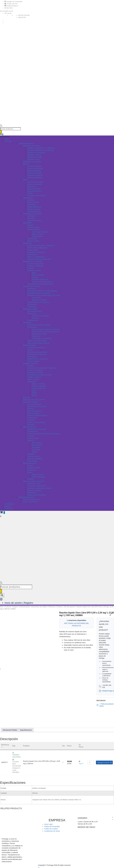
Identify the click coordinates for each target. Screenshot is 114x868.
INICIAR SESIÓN (24, 15)
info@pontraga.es (12, 6)
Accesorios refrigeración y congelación (41, 245)
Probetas (30, 479)
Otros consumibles (34, 230)
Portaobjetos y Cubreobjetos (42, 338)
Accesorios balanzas (35, 166)
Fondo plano (36, 450)
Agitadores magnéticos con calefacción (41, 148)
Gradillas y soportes (34, 377)
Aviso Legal (48, 824)
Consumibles (27, 223)
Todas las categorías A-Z (31, 499)
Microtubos (31, 218)
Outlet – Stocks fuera (30, 502)
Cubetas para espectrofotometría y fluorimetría (44, 434)
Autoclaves (31, 200)
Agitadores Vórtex (34, 159)
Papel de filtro (32, 239)
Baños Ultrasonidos (34, 191)
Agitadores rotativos (34, 155)
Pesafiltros (31, 454)
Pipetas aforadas (38, 475)
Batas (34, 273)
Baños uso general (34, 189)
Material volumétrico (30, 463)
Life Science (27, 323)
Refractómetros (33, 320)
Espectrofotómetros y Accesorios (39, 293)
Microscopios (32, 314)
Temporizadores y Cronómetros (38, 302)
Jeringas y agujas (33, 227)
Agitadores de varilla (34, 157)
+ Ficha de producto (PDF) (105, 705)
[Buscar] (1, 132)
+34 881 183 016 (12, 4)
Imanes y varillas (33, 379)
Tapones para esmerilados (37, 495)
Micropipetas (32, 357)
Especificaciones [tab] (26, 730)
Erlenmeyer (36, 447)
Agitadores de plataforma (36, 153)
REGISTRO (22, 17)
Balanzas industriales (35, 177)
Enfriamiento (27, 243)
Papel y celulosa (38, 234)
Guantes (30, 225)
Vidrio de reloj (32, 461)
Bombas (30, 350)
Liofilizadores (32, 255)
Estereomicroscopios (35, 311)
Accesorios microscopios (41, 316)
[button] (6, 11)
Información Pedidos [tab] (10, 730)
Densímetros (32, 289)
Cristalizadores (33, 431)
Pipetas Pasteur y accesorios (38, 359)
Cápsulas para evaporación (37, 429)
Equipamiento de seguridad (32, 261)
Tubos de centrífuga (34, 221)
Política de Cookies (51, 829)
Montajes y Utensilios (30, 363)
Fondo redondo (37, 443)
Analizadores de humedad (32, 162)
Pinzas (34, 393)
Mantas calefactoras (34, 207)
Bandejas (31, 366)
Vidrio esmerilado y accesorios (33, 481)
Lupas (34, 391)
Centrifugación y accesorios (32, 214)
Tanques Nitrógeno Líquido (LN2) (39, 259)
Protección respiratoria (40, 280)
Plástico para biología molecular (38, 343)
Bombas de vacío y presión (37, 407)
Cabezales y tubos (34, 484)
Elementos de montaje (35, 372)
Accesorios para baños (35, 182)
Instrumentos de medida (31, 286)
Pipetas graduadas (38, 477)
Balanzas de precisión (35, 175)
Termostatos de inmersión (36, 196)
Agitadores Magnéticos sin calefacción (41, 150)
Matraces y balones (34, 490)
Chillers (30, 193)
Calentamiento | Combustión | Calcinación (42, 368)
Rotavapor (31, 425)
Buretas (30, 465)
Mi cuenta (8, 13)
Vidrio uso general (29, 427)
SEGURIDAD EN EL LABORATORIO (40, 284)
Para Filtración (37, 445)
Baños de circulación (35, 184)
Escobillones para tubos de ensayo (40, 375)
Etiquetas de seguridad (35, 266)
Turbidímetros (32, 307)
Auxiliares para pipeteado (36, 348)
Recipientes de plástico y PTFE (34, 400)
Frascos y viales (33, 438)
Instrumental (32, 382)
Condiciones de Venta (52, 831)
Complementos (37, 236)
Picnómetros (32, 470)
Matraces (31, 441)
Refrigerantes (32, 493)
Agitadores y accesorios (31, 146)
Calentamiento (28, 198)
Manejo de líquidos (29, 345)
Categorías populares (26, 143)
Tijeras (34, 395)
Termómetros (32, 304)
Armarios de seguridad (35, 264)
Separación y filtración (31, 402)
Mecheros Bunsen (34, 209)
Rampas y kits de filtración (37, 422)
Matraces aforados (34, 468)
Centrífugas (31, 216)
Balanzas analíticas (34, 171)
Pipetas (30, 472)
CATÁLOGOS (9, 504)
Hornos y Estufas (33, 202)
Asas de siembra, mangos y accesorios (46, 329)
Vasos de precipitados (35, 459)
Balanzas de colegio (34, 173)
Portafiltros (31, 420)
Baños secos (32, 187)
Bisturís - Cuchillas (38, 384)
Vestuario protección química (42, 282)
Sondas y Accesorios (39, 300)
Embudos (31, 409)
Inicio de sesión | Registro (19, 603)
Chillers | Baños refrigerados (37, 248)
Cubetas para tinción (39, 334)
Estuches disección (39, 388)
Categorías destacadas (26, 497)
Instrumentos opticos (30, 309)
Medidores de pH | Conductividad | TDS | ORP (44, 295)
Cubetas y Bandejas (39, 386)
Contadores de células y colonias (39, 325)
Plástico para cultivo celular (37, 341)
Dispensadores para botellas (37, 352)
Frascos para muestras (40, 232)
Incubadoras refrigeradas (36, 252)
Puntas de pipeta (33, 241)
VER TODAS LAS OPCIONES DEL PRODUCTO (77, 624)
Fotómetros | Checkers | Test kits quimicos (42, 291)
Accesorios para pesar (35, 168)
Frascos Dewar (33, 250)
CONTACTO (9, 509)
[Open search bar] (1, 126)
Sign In (81, 764)
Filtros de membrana (35, 411)
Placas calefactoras (34, 211)
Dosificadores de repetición (37, 354)
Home (7, 139)
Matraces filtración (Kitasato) (37, 416)
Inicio (2, 607)
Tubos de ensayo (33, 456)
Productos (8, 141)
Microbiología (32, 327)
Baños (25, 180)
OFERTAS (8, 506)
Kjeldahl (35, 452)
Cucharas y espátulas (35, 370)
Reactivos (35, 318)
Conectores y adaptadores (37, 486)
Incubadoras (32, 205)
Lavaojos (30, 268)
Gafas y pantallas (38, 275)
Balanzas (26, 164)
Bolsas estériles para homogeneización (46, 332)
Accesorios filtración (34, 404)
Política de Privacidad (52, 826)
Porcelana (26, 397)
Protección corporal (34, 270)
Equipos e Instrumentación (21, 607)
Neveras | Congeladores (36, 257)
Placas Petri (36, 336)
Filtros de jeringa (33, 413)
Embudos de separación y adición (39, 488)
